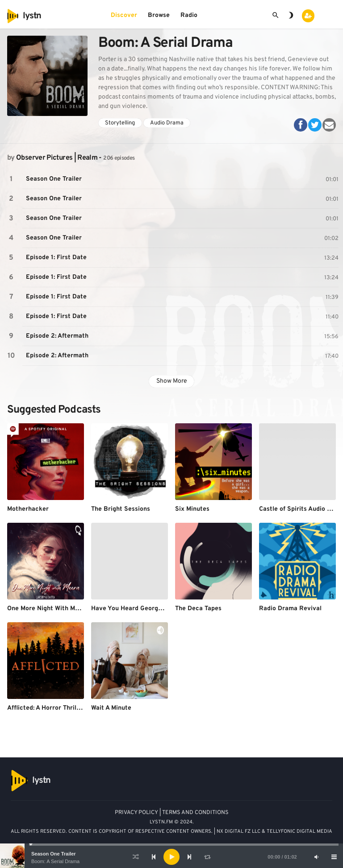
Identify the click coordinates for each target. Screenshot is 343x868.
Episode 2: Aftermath (57, 336)
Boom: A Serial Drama (55, 861)
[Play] (171, 857)
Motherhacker (28, 509)
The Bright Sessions (121, 509)
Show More (172, 381)
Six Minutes (192, 509)
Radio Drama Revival (290, 609)
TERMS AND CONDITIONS (195, 813)
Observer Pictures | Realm (57, 158)
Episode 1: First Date (56, 258)
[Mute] (316, 857)
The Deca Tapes (198, 609)
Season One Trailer (54, 854)
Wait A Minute (111, 708)
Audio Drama (167, 123)
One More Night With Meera (48, 609)
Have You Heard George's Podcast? (143, 609)
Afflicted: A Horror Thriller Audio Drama (66, 708)
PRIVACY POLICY (136, 813)
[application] (171, 857)
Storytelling (120, 123)
